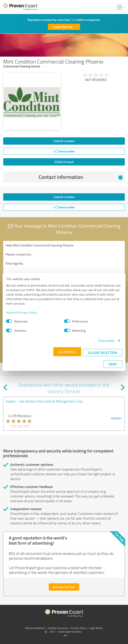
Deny (113, 364)
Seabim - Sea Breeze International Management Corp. (44, 401)
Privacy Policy (28, 312)
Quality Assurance (58, 628)
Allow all (67, 352)
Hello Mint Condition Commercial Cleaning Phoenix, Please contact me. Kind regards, (64, 265)
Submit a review (64, 141)
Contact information (81, 177)
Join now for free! (64, 587)
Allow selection (103, 352)
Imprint (11, 312)
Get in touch (64, 162)
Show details (106, 341)
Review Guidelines (35, 628)
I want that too (63, 27)
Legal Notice (96, 628)
